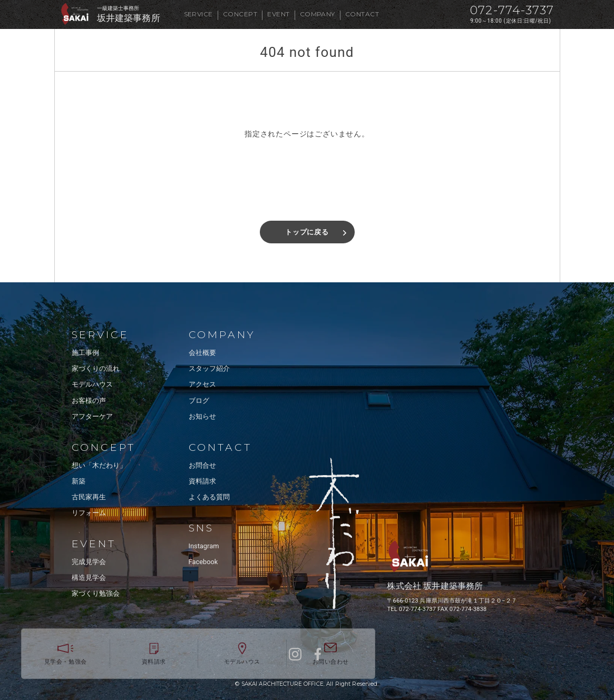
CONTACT (362, 14)
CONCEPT (240, 14)
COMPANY (318, 14)
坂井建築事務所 (129, 18)
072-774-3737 (512, 10)
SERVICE (198, 14)
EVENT (278, 14)
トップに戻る (307, 232)
